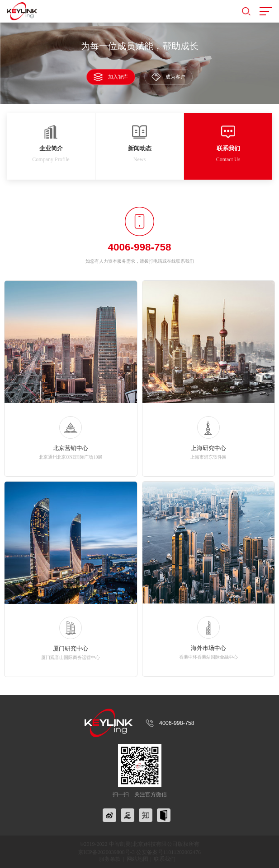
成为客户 (168, 77)
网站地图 (137, 859)
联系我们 (165, 859)
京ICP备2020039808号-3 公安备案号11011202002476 (139, 852)
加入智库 (111, 77)
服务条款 (110, 859)
